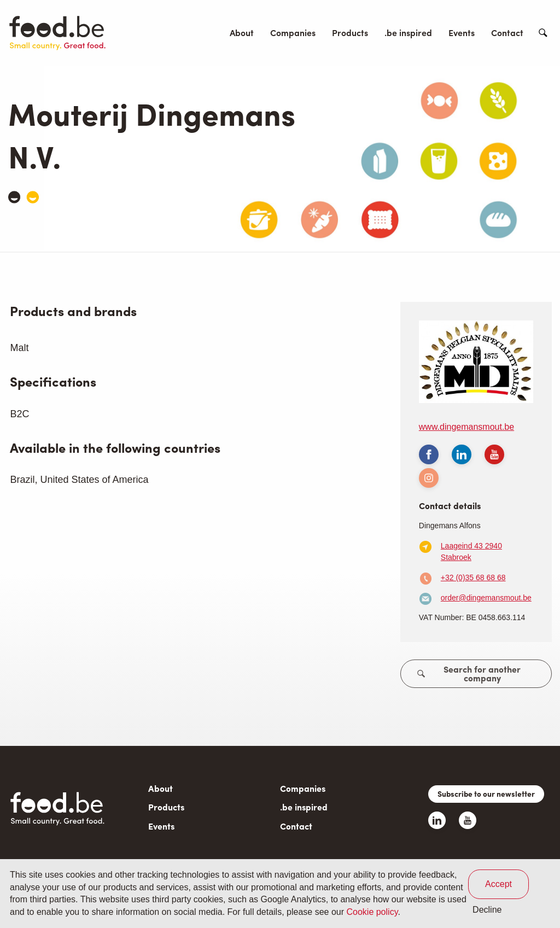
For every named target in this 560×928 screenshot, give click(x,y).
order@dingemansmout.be (486, 598)
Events (462, 33)
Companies (293, 33)
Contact (507, 33)
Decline (487, 910)
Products (350, 33)
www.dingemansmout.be (466, 427)
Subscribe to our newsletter (486, 793)
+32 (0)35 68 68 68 (473, 577)
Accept (498, 884)
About (242, 33)
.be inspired (408, 33)
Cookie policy (372, 912)
